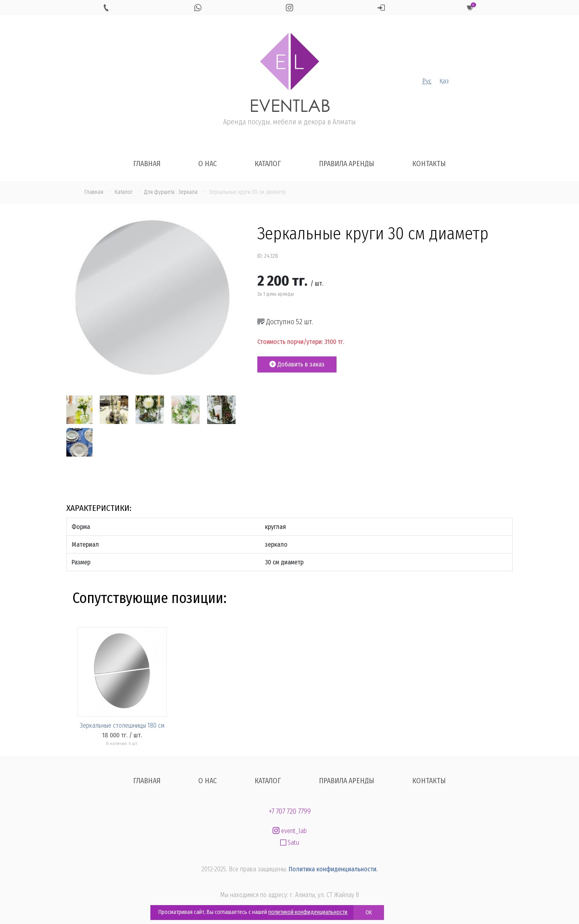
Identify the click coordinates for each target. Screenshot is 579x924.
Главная (147, 164)
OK (369, 913)
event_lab (290, 831)
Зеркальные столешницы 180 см (122, 725)
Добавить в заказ (297, 364)
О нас (207, 164)
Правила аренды (347, 164)
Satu (290, 843)
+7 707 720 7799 (290, 811)
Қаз (444, 81)
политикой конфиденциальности (308, 912)
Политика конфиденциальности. (333, 869)
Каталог (268, 164)
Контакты (429, 164)
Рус (427, 81)
